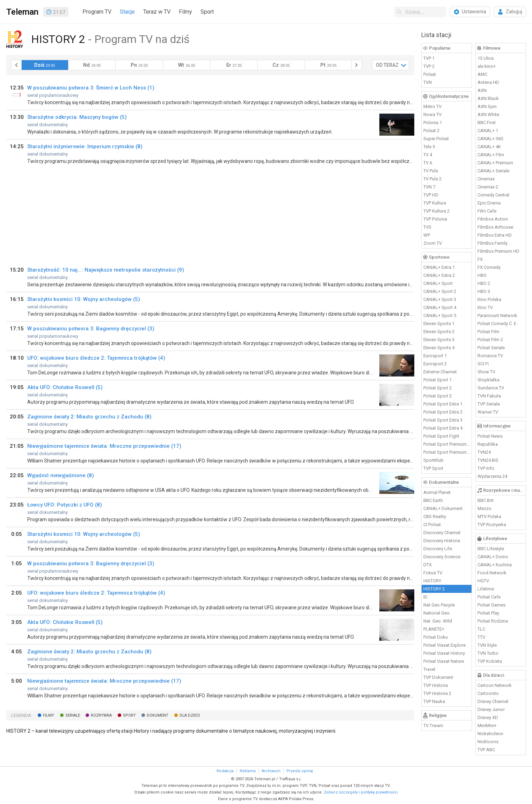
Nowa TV (432, 114)
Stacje (127, 12)
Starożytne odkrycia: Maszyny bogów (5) (77, 117)
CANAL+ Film (491, 155)
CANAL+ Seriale (493, 171)
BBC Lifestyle (491, 549)
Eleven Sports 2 (439, 332)
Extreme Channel (440, 372)
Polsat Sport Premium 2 (447, 452)
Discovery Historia (442, 541)
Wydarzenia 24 (492, 476)
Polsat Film (489, 332)
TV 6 (428, 163)
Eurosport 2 (435, 364)
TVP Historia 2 (437, 693)
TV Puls (431, 171)
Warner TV (488, 412)
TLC (481, 629)
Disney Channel (493, 701)
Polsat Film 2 (490, 340)
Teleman (22, 12)
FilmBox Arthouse (495, 227)
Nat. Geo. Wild (438, 621)
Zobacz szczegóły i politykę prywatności (361, 792)
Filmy (185, 12)
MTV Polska (489, 516)
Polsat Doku (436, 637)
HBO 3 (484, 291)
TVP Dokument (438, 677)
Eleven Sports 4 (439, 348)
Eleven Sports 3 (439, 340)
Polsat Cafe (489, 597)
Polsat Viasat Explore (444, 645)
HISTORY (432, 581)
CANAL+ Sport (438, 283)
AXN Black (488, 98)
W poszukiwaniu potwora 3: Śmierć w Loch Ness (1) (91, 88)
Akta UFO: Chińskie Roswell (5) (65, 387)
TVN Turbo (488, 653)
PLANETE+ (434, 629)
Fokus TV (433, 573)
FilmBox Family (493, 243)
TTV (481, 637)
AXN (482, 90)
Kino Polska (489, 299)
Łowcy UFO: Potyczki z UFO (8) (65, 505)
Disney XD (488, 717)
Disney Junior (491, 709)
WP (427, 235)
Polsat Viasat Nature (444, 661)
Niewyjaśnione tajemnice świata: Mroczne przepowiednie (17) (104, 446)
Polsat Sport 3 (438, 396)
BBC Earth (433, 500)
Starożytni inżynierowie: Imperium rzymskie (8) (85, 146)
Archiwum (271, 771)
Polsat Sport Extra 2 (443, 412)
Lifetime (486, 589)
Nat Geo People (439, 605)
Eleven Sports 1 (439, 324)
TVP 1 (429, 58)
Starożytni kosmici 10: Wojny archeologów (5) (84, 299)
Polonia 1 (433, 123)
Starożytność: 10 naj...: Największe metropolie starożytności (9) (106, 270)
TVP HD (431, 195)
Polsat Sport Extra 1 (443, 404)
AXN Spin (487, 106)
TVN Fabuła (489, 396)
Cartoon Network (495, 685)
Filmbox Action (493, 219)
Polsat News (490, 436)
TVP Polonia (435, 219)
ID (425, 597)
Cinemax (486, 179)
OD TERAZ (387, 65)
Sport (207, 12)
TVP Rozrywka (492, 525)
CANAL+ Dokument (443, 508)
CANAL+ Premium (495, 163)
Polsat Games (491, 605)
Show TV (486, 372)
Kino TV (485, 307)
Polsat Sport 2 (438, 388)
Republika (488, 444)
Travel (429, 669)
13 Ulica (486, 58)
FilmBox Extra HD (495, 235)
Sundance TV (491, 388)
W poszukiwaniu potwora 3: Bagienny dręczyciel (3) (91, 329)
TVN (428, 82)
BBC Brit (486, 500)
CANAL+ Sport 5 (440, 315)
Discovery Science (442, 557)
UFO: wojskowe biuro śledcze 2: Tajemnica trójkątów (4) (96, 358)
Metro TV (432, 106)
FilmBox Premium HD (498, 251)
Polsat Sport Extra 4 (443, 428)
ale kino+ (487, 66)
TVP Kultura (435, 203)
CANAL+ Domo (493, 557)
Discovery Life (438, 549)
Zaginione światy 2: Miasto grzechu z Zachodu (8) (89, 417)
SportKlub (433, 460)
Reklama (248, 771)
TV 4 (428, 155)
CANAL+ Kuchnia (495, 565)
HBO (482, 275)
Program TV (97, 12)
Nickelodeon (490, 734)
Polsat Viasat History (444, 653)
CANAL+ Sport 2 (440, 291)
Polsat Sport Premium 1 (447, 444)
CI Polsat (432, 525)
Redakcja (225, 771)
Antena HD (488, 82)
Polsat (430, 74)
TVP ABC (486, 750)
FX (480, 259)
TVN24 (484, 452)
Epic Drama (489, 203)
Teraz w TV (157, 12)
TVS (427, 227)
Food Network (492, 573)
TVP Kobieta (490, 661)
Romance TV (490, 356)
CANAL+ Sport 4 (440, 307)
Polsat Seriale (491, 348)
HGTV (483, 581)
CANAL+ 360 (490, 139)
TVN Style (487, 645)
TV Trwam (433, 726)
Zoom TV (433, 243)
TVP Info (486, 468)
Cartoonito (488, 693)
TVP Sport (433, 468)
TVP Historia (436, 685)
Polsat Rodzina (493, 621)
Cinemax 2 (488, 187)
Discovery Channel (442, 533)
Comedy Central (493, 195)
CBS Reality (435, 516)
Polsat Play (488, 613)
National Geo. (437, 613)
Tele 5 (429, 147)
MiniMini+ (487, 726)
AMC (482, 74)
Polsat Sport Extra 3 (443, 420)
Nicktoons (488, 742)
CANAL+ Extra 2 (439, 275)
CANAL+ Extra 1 (439, 267)
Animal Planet (437, 492)
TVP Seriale (489, 404)
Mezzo (484, 508)
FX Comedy (489, 267)
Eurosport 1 (435, 356)
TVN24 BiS (488, 460)
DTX (428, 565)
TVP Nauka (434, 701)
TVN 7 (429, 187)
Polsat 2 (431, 131)
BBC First (487, 123)
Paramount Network (497, 315)
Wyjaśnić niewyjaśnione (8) (61, 475)
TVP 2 (429, 66)
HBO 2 (484, 283)
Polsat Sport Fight (441, 436)
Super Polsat (436, 139)
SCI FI (483, 364)
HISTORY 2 (434, 589)
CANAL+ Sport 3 (440, 299)
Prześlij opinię (300, 771)
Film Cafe (487, 211)
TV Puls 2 (432, 179)
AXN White (488, 114)
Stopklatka (489, 380)
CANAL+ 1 (488, 131)
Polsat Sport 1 (438, 380)
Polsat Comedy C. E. (497, 324)
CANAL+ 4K (489, 147)
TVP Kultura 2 (436, 211)
